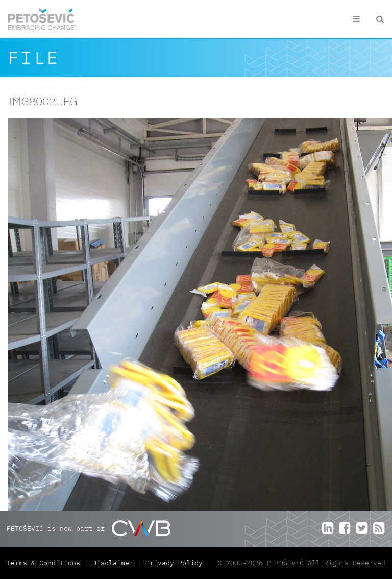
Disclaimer (113, 563)
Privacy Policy (174, 563)
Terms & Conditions (45, 563)
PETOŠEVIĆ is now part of (89, 528)
